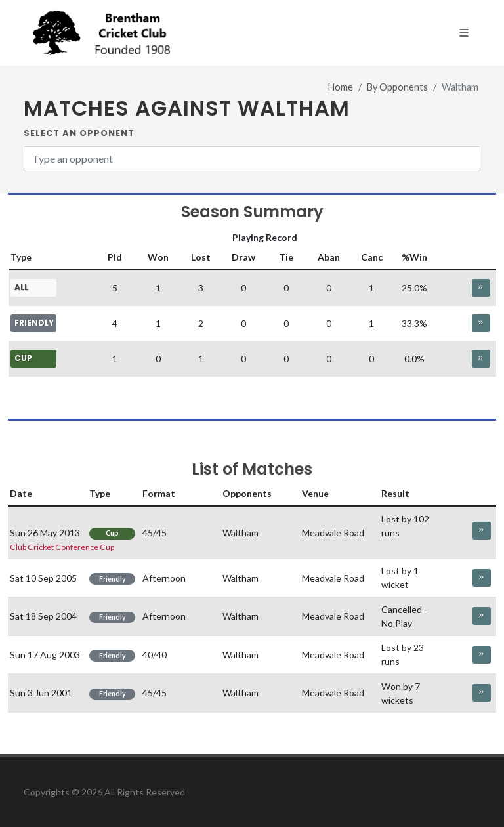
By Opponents (397, 87)
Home (341, 87)
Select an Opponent (79, 133)
